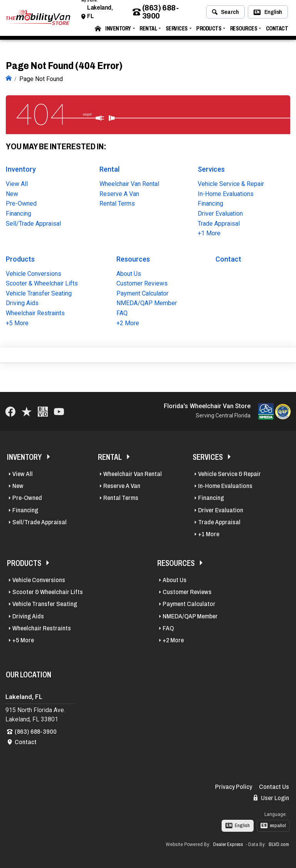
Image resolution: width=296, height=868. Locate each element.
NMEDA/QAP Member (147, 302)
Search (225, 15)
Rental (148, 31)
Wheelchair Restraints (35, 312)
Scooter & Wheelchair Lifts (42, 283)
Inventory (118, 31)
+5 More (17, 322)
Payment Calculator (142, 293)
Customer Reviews (142, 283)
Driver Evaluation (220, 213)
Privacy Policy (234, 786)
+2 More (128, 322)
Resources (244, 31)
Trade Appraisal (219, 222)
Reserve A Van (119, 193)
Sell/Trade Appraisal (33, 222)
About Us (129, 273)
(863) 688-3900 (156, 15)
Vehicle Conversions (34, 273)
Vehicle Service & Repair (231, 183)
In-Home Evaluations (226, 193)
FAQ (122, 312)
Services (177, 31)
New (12, 193)
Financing (18, 213)
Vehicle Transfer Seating (39, 293)
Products (209, 31)
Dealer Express (228, 843)
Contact (277, 31)
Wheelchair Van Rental (129, 183)
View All (17, 183)
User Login (271, 797)
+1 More (209, 232)
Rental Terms (117, 203)
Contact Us (274, 786)
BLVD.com (279, 843)
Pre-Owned (21, 203)
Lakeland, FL (100, 14)
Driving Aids (22, 302)
